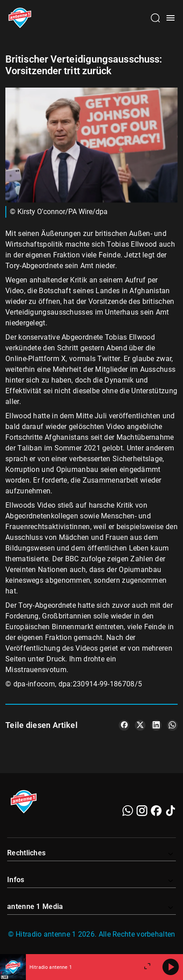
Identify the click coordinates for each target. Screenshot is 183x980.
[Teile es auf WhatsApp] (172, 725)
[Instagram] (142, 811)
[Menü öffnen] (171, 18)
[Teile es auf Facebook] (124, 725)
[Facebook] (156, 811)
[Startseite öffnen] (20, 18)
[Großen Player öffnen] (147, 967)
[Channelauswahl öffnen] (155, 18)
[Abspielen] (171, 967)
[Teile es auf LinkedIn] (156, 725)
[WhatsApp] (128, 811)
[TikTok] (171, 811)
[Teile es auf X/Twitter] (140, 725)
